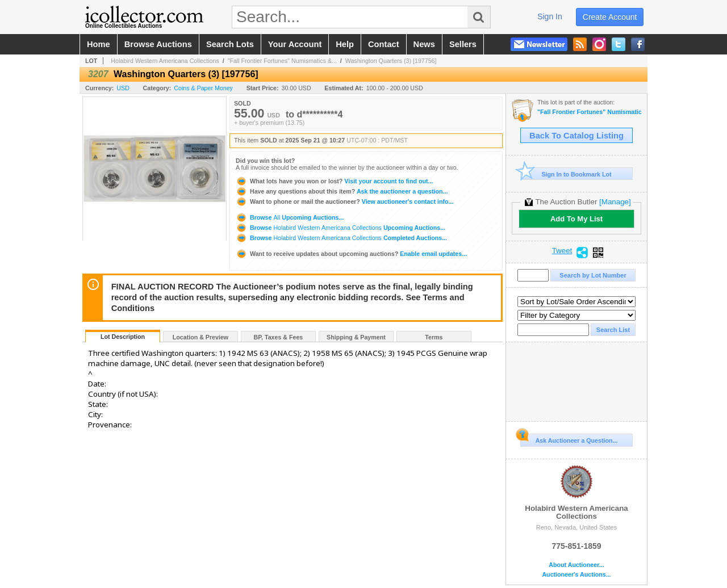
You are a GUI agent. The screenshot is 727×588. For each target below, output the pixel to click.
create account (610, 17)
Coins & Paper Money (203, 88)
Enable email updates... (351, 254)
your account (295, 44)
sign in (550, 16)
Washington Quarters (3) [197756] (391, 61)
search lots (230, 44)
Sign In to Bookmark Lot (566, 174)
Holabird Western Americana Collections (165, 61)
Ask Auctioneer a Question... (569, 439)
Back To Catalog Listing (576, 136)
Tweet (562, 251)
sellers (463, 44)
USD (123, 88)
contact (384, 44)
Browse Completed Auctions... (341, 238)
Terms (434, 337)
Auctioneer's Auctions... (576, 575)
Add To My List (576, 219)
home (99, 44)
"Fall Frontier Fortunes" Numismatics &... (282, 61)
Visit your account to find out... (334, 181)
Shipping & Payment (356, 337)
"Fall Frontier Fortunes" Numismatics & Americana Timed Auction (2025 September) (589, 112)
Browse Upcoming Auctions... (290, 217)
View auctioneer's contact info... (344, 201)
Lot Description (123, 337)
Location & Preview (200, 337)
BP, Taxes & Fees (279, 337)
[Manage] (615, 202)
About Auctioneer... (576, 565)
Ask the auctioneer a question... (342, 191)
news (424, 44)
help (345, 44)
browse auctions (158, 44)
